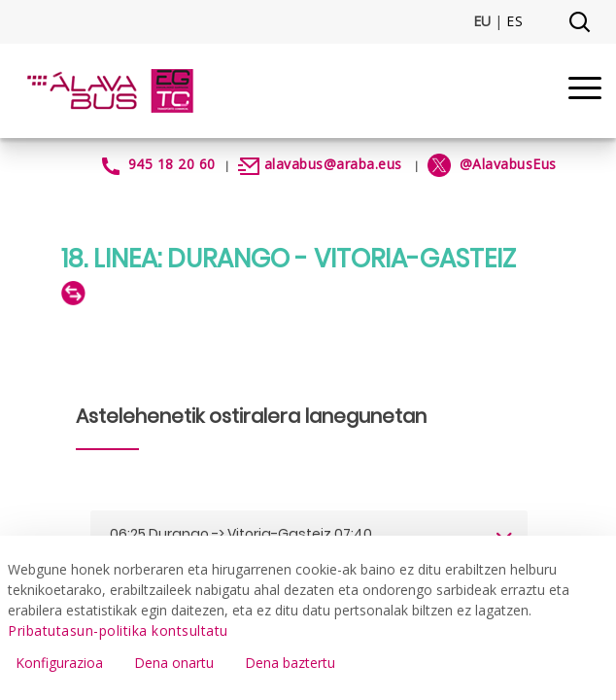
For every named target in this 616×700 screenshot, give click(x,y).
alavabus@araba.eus (333, 164)
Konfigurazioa (59, 663)
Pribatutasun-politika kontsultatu (118, 630)
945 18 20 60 (172, 164)
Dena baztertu (290, 663)
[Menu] (585, 91)
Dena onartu (174, 663)
